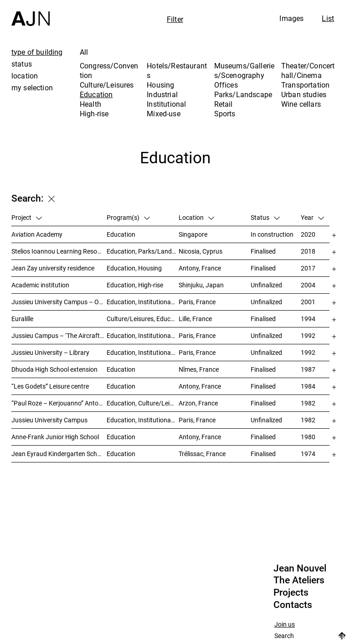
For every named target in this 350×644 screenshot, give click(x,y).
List (328, 18)
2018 (308, 251)
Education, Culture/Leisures (143, 403)
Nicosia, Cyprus (201, 251)
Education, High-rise (135, 285)
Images (291, 18)
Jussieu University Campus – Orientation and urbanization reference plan (59, 302)
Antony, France (200, 268)
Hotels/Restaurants (177, 70)
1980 (308, 437)
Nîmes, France (199, 369)
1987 (308, 369)
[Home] (31, 13)
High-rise (94, 114)
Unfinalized (266, 285)
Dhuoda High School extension (54, 369)
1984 (308, 386)
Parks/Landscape (243, 94)
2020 (308, 234)
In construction (272, 234)
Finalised (263, 251)
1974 (308, 454)
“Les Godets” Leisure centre (50, 386)
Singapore (193, 234)
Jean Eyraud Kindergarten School (59, 454)
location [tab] (25, 76)
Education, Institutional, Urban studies (143, 302)
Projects (291, 592)
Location (196, 217)
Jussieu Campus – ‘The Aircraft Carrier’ (59, 335)
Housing (160, 85)
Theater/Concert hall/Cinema (308, 70)
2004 (308, 285)
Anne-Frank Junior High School (55, 437)
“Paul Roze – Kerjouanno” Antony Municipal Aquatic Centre (59, 403)
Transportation (305, 85)
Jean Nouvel (300, 568)
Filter (175, 19)
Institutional (166, 104)
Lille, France (195, 319)
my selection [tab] (32, 88)
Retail (224, 104)
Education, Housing (134, 268)
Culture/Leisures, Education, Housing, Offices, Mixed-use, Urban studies (143, 319)
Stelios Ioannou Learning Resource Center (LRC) (59, 251)
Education (96, 94)
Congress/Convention (109, 70)
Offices (226, 85)
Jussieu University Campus (49, 420)
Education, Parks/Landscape (143, 251)
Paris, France (197, 302)
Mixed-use (163, 114)
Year (312, 217)
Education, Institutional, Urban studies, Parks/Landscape (143, 420)
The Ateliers (299, 580)
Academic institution (40, 285)
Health (90, 104)
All (84, 52)
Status (265, 217)
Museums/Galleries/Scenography (244, 70)
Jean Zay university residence (53, 268)
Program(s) (128, 217)
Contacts (293, 605)
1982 (308, 403)
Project (27, 217)
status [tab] (22, 64)
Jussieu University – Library (50, 352)
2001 (308, 302)
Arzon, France (198, 403)
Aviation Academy (37, 234)
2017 (308, 268)
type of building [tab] (37, 52)
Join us (285, 625)
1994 (308, 319)
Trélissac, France (202, 454)
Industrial (162, 94)
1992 (308, 335)
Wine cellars (301, 104)
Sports (225, 114)
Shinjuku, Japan (201, 285)
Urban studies (304, 94)
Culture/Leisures (107, 85)
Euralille (22, 319)
